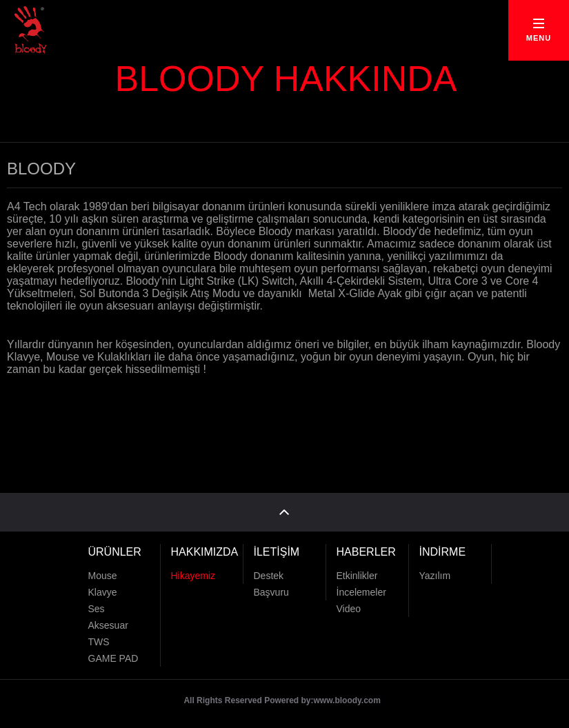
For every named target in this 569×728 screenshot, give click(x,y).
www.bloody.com (347, 700)
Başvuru (271, 592)
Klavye (103, 592)
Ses (97, 609)
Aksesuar (108, 625)
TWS (99, 642)
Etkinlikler (357, 576)
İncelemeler (361, 592)
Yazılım (435, 576)
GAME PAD (113, 658)
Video (349, 609)
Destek (269, 576)
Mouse (103, 576)
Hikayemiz (193, 576)
